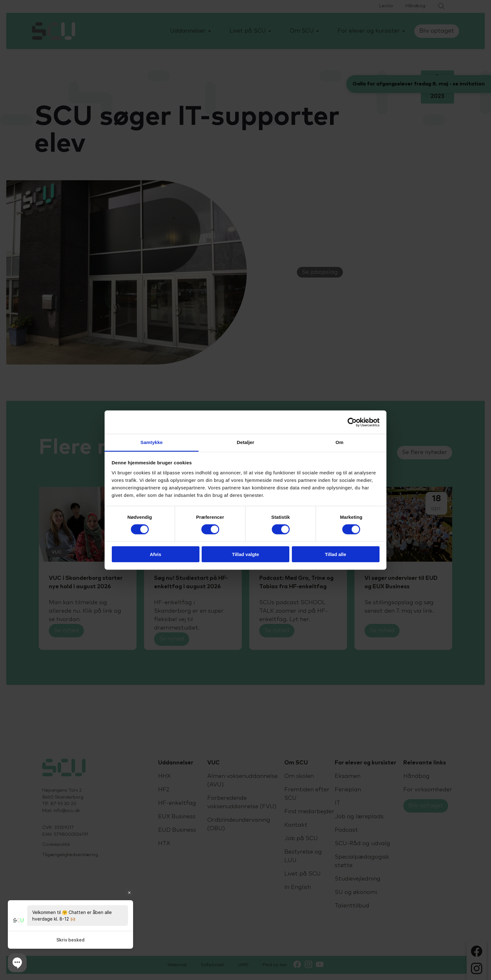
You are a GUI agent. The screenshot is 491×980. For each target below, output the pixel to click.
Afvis (155, 554)
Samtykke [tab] (152, 442)
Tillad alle (335, 554)
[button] (17, 963)
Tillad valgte (246, 554)
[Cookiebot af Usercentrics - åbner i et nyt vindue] (352, 422)
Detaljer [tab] (246, 442)
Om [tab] (339, 442)
